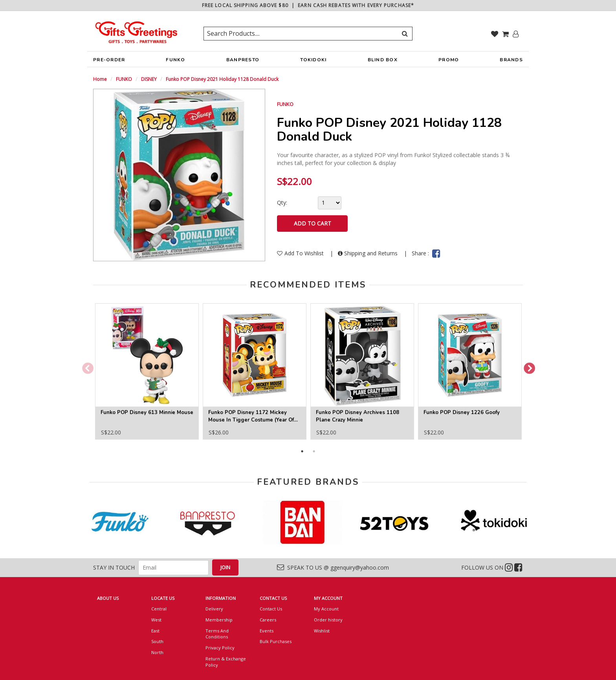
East (155, 631)
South (157, 641)
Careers (268, 620)
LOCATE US (163, 598)
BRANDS (511, 62)
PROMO (449, 60)
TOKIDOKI (313, 62)
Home (100, 79)
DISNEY (149, 79)
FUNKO (175, 62)
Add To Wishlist (301, 253)
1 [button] (302, 451)
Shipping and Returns (368, 253)
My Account (326, 609)
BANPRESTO (243, 62)
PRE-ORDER (109, 62)
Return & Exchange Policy (226, 662)
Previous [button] (85, 367)
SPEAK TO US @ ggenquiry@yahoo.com (333, 567)
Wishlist (322, 631)
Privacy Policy (220, 648)
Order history (328, 620)
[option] (147, 371)
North (157, 652)
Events (267, 631)
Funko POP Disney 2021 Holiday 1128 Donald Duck (222, 79)
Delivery (214, 609)
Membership (219, 620)
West (156, 620)
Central (159, 609)
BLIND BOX (383, 60)
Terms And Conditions (217, 634)
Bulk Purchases (276, 641)
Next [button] (527, 367)
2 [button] (314, 451)
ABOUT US (108, 598)
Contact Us (271, 609)
